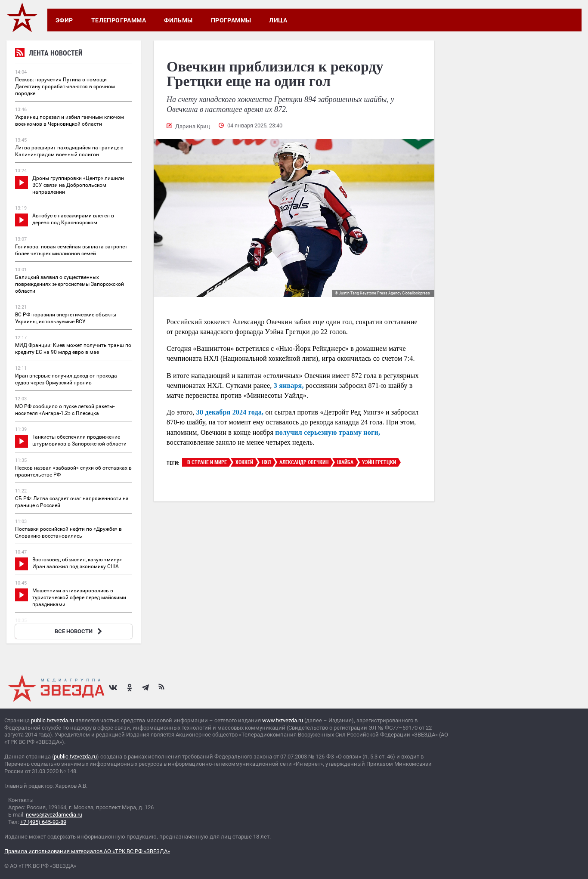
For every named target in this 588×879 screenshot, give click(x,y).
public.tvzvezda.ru (53, 720)
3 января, (289, 385)
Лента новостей (49, 54)
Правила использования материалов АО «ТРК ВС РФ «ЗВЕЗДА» (87, 851)
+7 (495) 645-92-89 (43, 822)
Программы (231, 20)
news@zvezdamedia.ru (54, 815)
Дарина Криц (193, 126)
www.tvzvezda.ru (283, 720)
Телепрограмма (119, 20)
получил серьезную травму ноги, (328, 432)
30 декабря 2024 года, (230, 412)
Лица (278, 20)
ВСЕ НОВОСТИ (79, 631)
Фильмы (178, 20)
